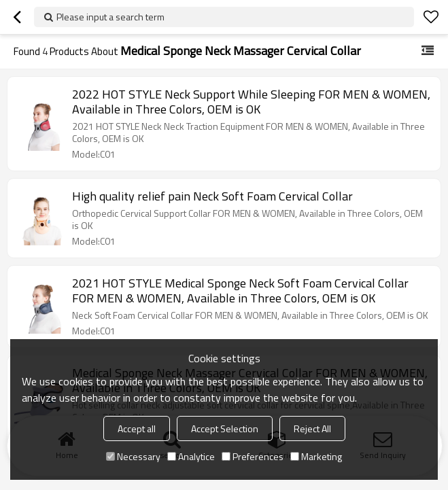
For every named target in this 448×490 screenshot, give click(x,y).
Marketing (316, 456)
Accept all (137, 428)
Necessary (133, 456)
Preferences (253, 456)
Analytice (191, 456)
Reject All (312, 428)
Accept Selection (225, 428)
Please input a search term (110, 17)
